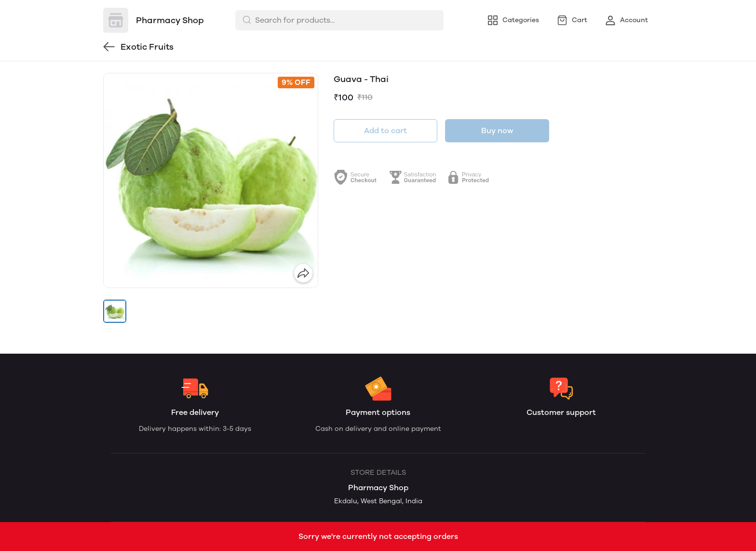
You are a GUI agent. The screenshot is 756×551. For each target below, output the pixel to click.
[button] (115, 311)
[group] (211, 180)
